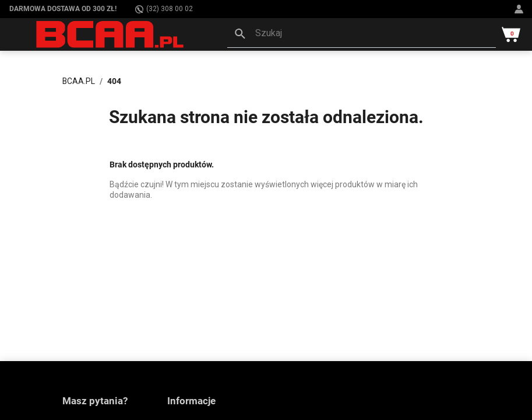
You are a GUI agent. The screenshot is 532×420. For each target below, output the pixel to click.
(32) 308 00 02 (164, 9)
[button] (362, 34)
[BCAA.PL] (111, 34)
